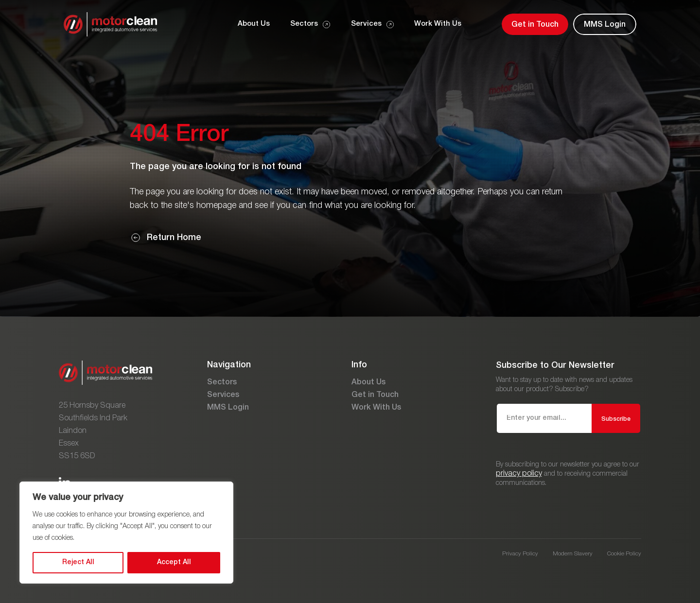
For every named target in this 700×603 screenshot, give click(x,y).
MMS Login (228, 408)
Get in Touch (375, 395)
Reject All (78, 562)
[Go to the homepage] (110, 24)
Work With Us (376, 408)
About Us (368, 382)
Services (223, 395)
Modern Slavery (573, 554)
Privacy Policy (520, 554)
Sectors (222, 382)
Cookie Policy (624, 554)
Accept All (174, 562)
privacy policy (519, 474)
